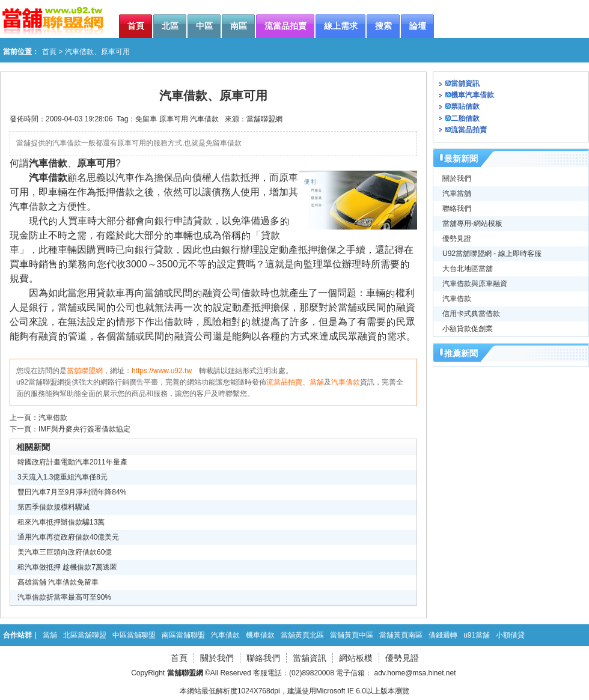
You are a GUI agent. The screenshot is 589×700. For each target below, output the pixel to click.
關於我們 (457, 178)
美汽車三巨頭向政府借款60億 (65, 552)
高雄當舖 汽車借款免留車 (58, 582)
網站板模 (356, 658)
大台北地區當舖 (468, 269)
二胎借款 (465, 118)
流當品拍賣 (284, 382)
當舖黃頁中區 (352, 635)
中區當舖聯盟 (134, 635)
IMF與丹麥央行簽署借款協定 (84, 429)
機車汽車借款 (472, 95)
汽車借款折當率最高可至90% (64, 597)
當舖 (317, 382)
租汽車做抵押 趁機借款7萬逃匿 (67, 567)
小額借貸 (510, 635)
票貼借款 (465, 106)
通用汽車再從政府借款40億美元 (68, 537)
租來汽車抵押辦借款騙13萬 (61, 522)
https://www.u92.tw (162, 371)
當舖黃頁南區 (401, 635)
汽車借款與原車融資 (475, 284)
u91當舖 (477, 635)
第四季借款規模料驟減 (53, 507)
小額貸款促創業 (468, 329)
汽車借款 (204, 119)
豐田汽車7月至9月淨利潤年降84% (72, 492)
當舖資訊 (465, 84)
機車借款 (260, 635)
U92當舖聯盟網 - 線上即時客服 (492, 254)
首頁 (49, 52)
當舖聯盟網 (264, 119)
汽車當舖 (457, 193)
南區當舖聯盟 (183, 635)
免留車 (146, 119)
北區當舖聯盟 (85, 635)
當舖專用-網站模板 (472, 224)
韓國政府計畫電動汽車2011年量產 (72, 462)
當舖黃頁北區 (302, 635)
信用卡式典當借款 (471, 314)
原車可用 (174, 119)
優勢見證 (457, 239)
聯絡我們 (457, 208)
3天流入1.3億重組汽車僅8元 (63, 477)
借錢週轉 (443, 635)
